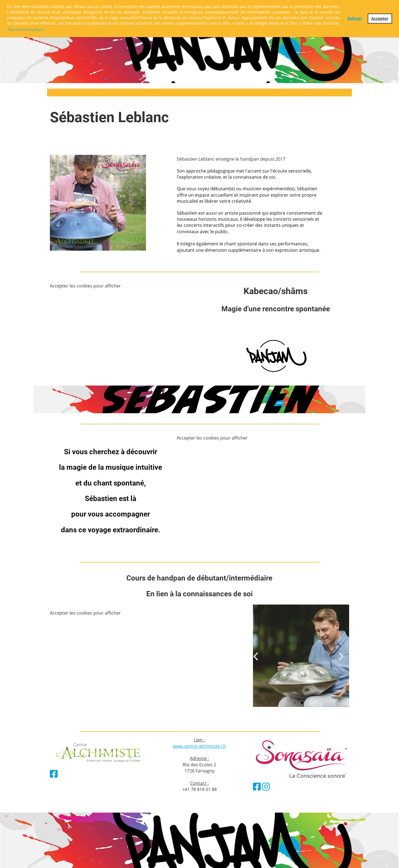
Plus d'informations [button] (26, 29)
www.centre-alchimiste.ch (199, 746)
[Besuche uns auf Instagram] (266, 786)
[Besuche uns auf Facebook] (54, 774)
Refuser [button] (355, 18)
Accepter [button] (380, 18)
